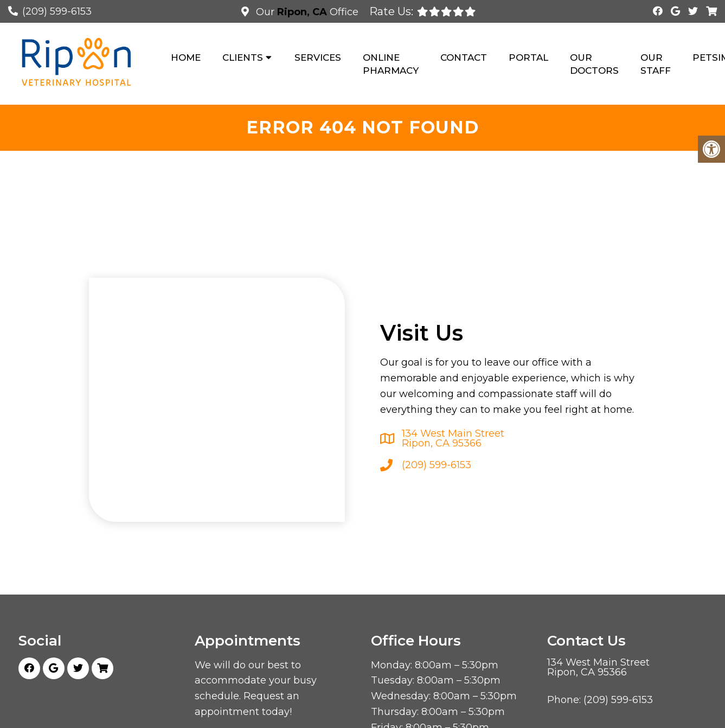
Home (186, 58)
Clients (243, 58)
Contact (464, 58)
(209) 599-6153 (57, 11)
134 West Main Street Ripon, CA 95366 (453, 438)
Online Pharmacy (391, 64)
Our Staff (656, 64)
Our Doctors (594, 64)
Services (318, 58)
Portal (528, 58)
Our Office (306, 12)
